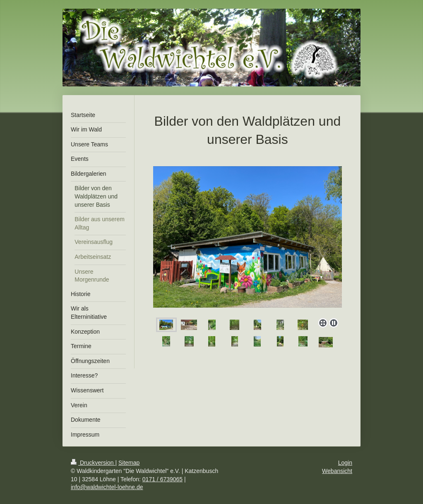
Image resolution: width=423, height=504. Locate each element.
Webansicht (337, 471)
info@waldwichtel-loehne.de (107, 487)
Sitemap (129, 463)
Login (345, 463)
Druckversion (93, 463)
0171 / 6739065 (162, 479)
